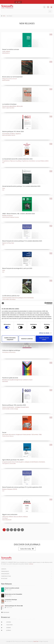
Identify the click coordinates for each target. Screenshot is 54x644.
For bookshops (5, 574)
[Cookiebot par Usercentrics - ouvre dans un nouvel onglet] (46, 303)
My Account (4, 578)
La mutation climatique (11, 600)
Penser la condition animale (12, 588)
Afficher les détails (44, 333)
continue (31, 564)
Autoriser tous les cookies (44, 339)
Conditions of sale (6, 576)
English (18, 2)
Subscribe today (27, 549)
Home (4, 16)
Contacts (4, 569)
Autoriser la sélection (27, 339)
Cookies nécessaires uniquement (10, 339)
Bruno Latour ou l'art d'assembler (14, 594)
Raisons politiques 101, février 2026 (14, 606)
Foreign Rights (5, 571)
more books (5, 612)
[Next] (22, 530)
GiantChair (36, 641)
